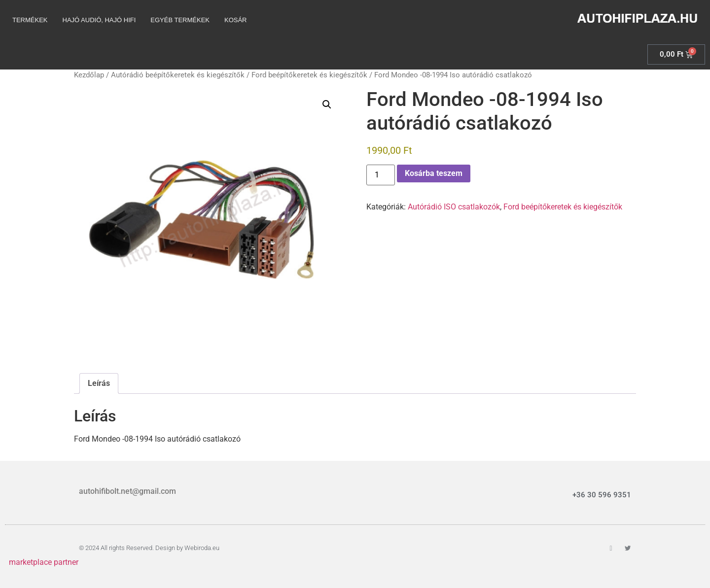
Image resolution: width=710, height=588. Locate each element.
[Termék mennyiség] (381, 175)
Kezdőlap (89, 75)
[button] (327, 104)
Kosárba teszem (434, 173)
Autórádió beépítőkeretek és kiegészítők (178, 75)
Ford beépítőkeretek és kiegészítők (309, 75)
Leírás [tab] (99, 383)
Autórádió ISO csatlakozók (454, 207)
